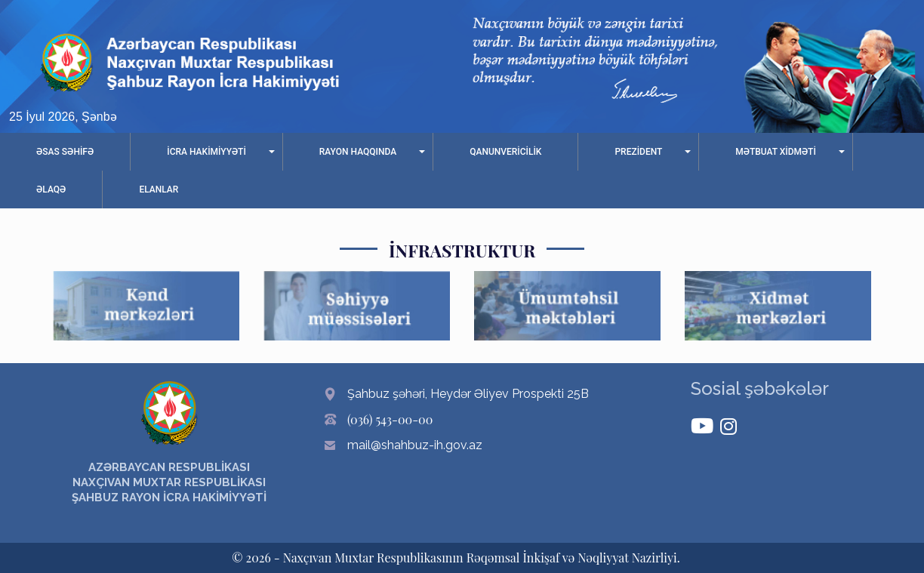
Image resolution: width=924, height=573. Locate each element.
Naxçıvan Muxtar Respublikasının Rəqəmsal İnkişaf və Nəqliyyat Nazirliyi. (482, 558)
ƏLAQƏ (51, 189)
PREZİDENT (638, 152)
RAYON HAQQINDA (358, 152)
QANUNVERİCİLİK (505, 152)
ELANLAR (159, 189)
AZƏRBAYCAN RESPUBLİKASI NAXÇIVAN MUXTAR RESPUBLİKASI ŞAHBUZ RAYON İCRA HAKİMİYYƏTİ (169, 482)
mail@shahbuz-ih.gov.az (415, 445)
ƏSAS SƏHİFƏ (65, 152)
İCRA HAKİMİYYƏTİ (206, 152)
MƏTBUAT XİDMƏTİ (775, 152)
